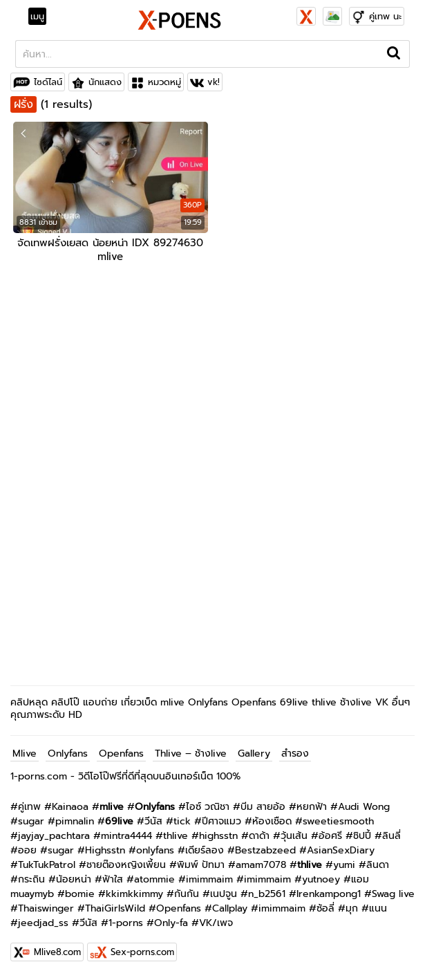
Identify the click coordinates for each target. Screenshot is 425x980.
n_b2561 (267, 894)
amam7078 (261, 865)
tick (182, 821)
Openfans (121, 754)
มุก (352, 908)
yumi (344, 865)
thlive (176, 836)
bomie (80, 894)
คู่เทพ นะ (385, 16)
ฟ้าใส (113, 879)
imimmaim (209, 879)
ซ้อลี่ (325, 908)
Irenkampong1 (329, 894)
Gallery (254, 754)
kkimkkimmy (134, 894)
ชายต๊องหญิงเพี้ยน (126, 865)
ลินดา (378, 865)
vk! (214, 82)
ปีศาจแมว (221, 821)
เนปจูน (224, 894)
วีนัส (153, 821)
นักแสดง (105, 82)
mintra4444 (126, 836)
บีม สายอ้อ (263, 807)
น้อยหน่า (74, 879)
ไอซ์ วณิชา (208, 807)
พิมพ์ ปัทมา (201, 865)
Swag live (393, 894)
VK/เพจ (216, 923)
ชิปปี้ (362, 836)
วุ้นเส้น (294, 836)
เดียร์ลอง (205, 850)
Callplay (230, 908)
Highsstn (105, 850)
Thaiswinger (46, 908)
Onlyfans (68, 754)
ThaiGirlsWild (115, 908)
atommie (154, 879)
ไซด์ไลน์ (48, 82)
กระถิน (31, 879)
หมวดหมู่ (164, 82)
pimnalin (75, 821)
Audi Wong (364, 807)
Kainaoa (70, 807)
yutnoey (321, 879)
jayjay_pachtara (54, 836)
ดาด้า (259, 836)
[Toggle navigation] (41, 17)
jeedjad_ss (43, 923)
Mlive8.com (57, 952)
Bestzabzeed (265, 850)
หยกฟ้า (312, 807)
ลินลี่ (391, 836)
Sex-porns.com (142, 952)
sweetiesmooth (338, 821)
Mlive (25, 754)
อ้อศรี (330, 836)
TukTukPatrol (47, 865)
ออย (27, 850)
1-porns (126, 923)
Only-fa (171, 923)
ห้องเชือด (272, 821)
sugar (31, 821)
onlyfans (155, 850)
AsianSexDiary (341, 850)
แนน (378, 908)
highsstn (218, 836)
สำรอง (295, 754)
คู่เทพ (29, 807)
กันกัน (187, 894)
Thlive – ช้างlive (191, 754)
